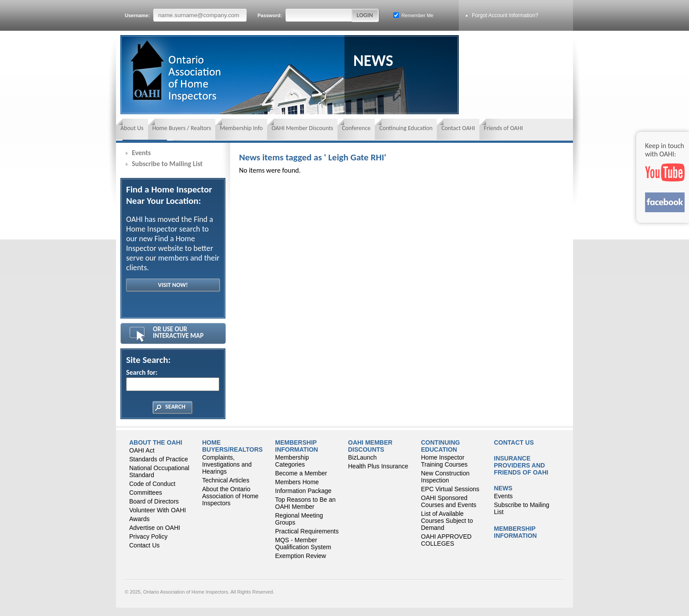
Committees (146, 493)
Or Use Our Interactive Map (178, 332)
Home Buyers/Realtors (232, 446)
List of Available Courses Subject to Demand (447, 521)
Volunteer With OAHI (158, 510)
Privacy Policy (148, 536)
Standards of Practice (159, 459)
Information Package (303, 491)
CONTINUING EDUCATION (441, 446)
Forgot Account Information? (505, 15)
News (503, 488)
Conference (356, 128)
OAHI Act (142, 450)
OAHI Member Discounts (302, 128)
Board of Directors (154, 501)
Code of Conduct (152, 484)
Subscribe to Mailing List (167, 164)
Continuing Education (406, 128)
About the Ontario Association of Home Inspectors (230, 496)
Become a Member (301, 473)
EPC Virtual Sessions (450, 489)
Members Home (297, 482)
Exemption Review (301, 556)
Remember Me (413, 15)
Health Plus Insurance (378, 466)
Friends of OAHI (503, 128)
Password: (305, 15)
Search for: (172, 380)
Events (141, 153)
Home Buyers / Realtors (182, 128)
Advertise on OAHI (155, 528)
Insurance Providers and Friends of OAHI (521, 465)
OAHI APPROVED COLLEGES (446, 540)
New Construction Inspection (445, 477)
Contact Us (144, 545)
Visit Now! (173, 285)
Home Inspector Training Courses (444, 461)
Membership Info (241, 128)
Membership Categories (292, 461)
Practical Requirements (307, 531)
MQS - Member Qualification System (303, 544)
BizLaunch (362, 457)
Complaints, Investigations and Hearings (227, 464)
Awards (139, 519)
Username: (186, 15)
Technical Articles (226, 480)
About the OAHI (156, 442)
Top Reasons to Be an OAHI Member (305, 503)
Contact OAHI (458, 128)
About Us (132, 128)
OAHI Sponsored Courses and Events (449, 501)
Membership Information (297, 446)
